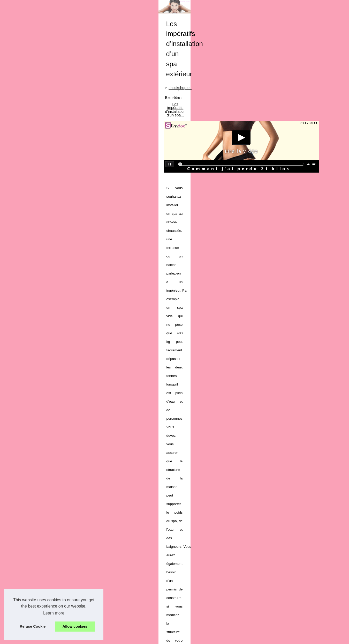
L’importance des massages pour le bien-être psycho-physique (283, 514)
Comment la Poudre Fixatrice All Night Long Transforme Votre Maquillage (192, 560)
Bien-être (137, 183)
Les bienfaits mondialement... (50, 557)
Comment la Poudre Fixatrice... (51, 416)
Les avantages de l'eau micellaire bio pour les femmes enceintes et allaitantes (196, 595)
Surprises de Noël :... (43, 393)
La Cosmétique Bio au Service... (52, 405)
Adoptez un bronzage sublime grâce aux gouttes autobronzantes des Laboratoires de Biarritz (208, 613)
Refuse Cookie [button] (33, 626)
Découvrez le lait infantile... (48, 534)
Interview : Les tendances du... (51, 428)
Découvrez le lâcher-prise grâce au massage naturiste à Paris (183, 622)
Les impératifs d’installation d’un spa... (181, 183)
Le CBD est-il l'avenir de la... (49, 369)
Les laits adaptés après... (47, 358)
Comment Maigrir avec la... (48, 463)
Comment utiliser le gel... (46, 323)
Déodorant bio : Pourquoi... (48, 335)
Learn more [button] (54, 613)
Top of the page (119, 638)
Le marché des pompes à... (48, 487)
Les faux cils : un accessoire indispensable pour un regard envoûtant (188, 604)
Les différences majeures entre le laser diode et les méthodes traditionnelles (195, 578)
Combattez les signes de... (48, 545)
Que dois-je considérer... (46, 346)
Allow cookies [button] (75, 626)
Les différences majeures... (48, 439)
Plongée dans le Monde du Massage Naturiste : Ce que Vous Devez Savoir (194, 587)
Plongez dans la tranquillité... (50, 510)
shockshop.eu (113, 183)
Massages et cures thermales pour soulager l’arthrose (143, 514)
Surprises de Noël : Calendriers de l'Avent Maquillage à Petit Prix (185, 542)
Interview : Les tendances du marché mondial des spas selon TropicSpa (191, 569)
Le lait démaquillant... (43, 522)
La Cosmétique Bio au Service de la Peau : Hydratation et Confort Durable (193, 551)
